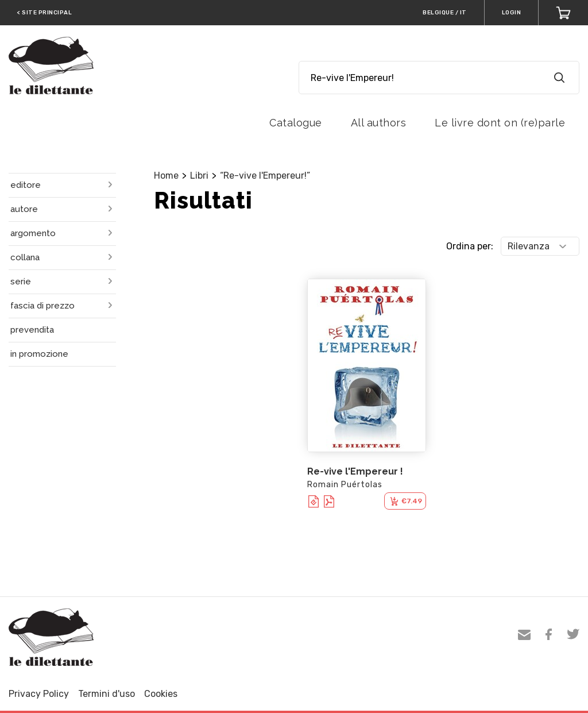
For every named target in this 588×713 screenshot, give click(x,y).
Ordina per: (470, 246)
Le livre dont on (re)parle (500, 123)
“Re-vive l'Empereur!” (265, 176)
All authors (379, 123)
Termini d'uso (107, 694)
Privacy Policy (39, 694)
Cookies (161, 694)
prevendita (32, 330)
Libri (199, 176)
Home (166, 176)
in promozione (39, 354)
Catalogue (296, 123)
